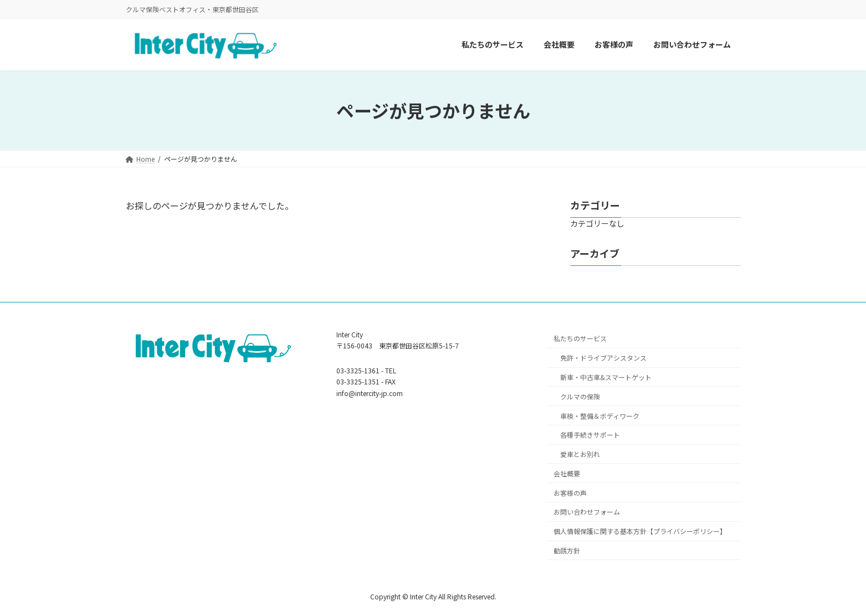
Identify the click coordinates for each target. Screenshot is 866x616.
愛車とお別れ (580, 454)
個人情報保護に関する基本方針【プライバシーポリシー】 (640, 531)
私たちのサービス (580, 338)
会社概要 (567, 473)
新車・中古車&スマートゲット (606, 377)
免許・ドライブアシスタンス (603, 358)
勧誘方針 (567, 550)
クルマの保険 (580, 396)
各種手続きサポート (590, 435)
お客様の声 (570, 492)
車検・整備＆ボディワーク (600, 415)
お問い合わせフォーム (587, 512)
